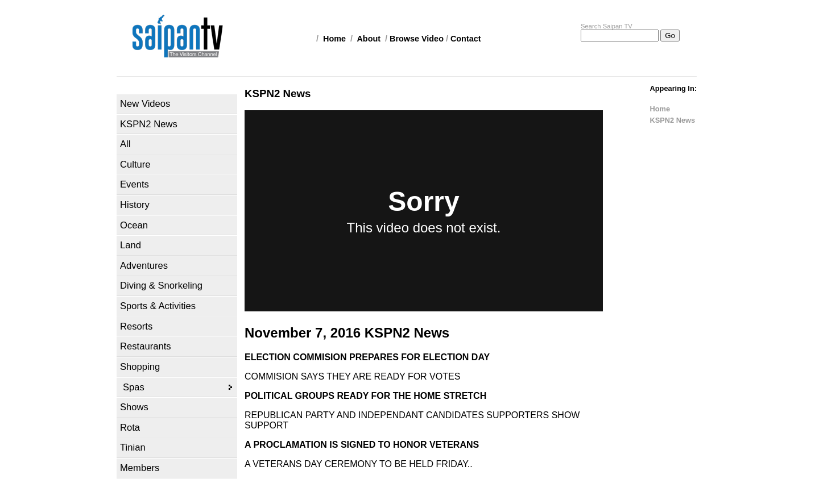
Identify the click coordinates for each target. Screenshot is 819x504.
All (125, 144)
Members (140, 468)
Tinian (133, 447)
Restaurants (146, 346)
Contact (466, 39)
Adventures (144, 266)
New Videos (145, 104)
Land (131, 245)
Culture (135, 164)
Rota (130, 428)
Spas (134, 387)
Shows (134, 407)
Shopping (140, 367)
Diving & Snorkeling (161, 286)
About (369, 39)
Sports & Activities (158, 306)
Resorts (136, 326)
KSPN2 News (149, 124)
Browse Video (417, 39)
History (135, 205)
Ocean (134, 225)
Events (135, 184)
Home (334, 39)
